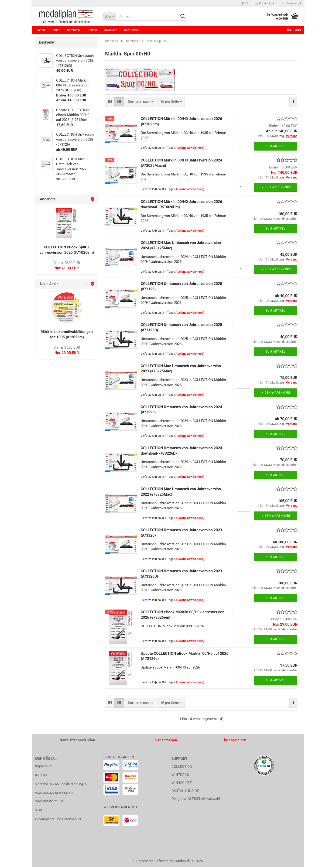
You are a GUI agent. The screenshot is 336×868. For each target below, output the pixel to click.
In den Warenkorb (276, 189)
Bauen (56, 30)
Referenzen (132, 30)
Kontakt (41, 776)
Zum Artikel (276, 147)
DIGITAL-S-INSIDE (185, 792)
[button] (244, 3)
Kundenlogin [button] (265, 3)
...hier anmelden (164, 741)
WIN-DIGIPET (182, 784)
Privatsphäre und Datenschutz (58, 820)
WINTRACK (180, 776)
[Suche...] (110, 16)
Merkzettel (292, 3)
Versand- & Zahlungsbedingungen (61, 785)
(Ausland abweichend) (189, 149)
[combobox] (141, 103)
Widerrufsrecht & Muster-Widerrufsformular (55, 798)
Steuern (92, 30)
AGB (39, 811)
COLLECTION (182, 768)
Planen (40, 30)
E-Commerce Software (151, 862)
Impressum (44, 767)
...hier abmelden (234, 741)
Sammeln (73, 30)
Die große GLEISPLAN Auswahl (196, 800)
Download (111, 30)
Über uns (294, 30)
